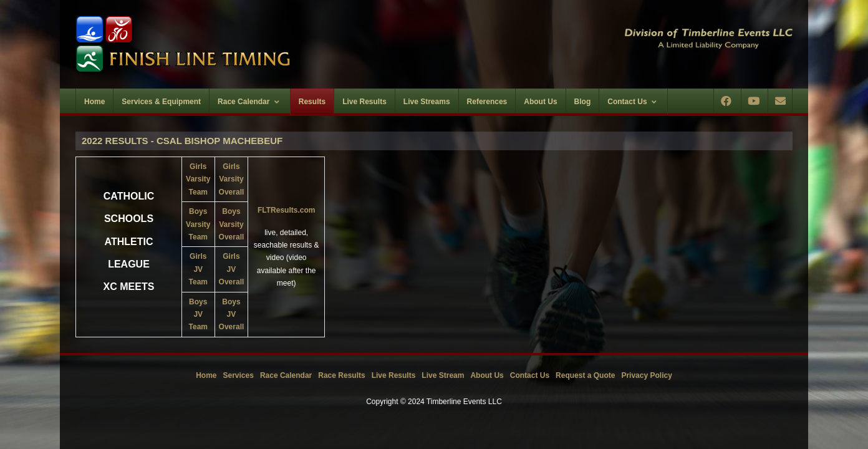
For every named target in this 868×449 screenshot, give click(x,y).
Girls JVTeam (198, 269)
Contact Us (530, 375)
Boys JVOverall (232, 315)
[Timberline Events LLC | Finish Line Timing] (247, 44)
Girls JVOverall (232, 269)
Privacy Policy (646, 375)
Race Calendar (286, 375)
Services (239, 375)
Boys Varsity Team (198, 224)
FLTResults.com (286, 210)
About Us (487, 375)
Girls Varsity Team (198, 179)
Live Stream (443, 375)
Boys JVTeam (198, 315)
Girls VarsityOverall (232, 179)
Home (206, 375)
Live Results (394, 375)
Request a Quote (585, 375)
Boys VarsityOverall (232, 224)
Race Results (341, 375)
